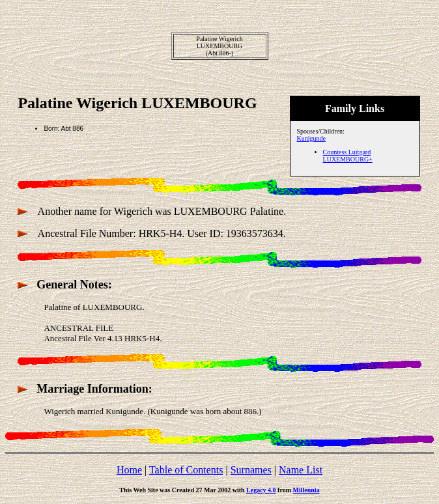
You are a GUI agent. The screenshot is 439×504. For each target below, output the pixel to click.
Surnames (251, 470)
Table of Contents (186, 470)
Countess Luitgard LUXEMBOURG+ (348, 156)
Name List (301, 470)
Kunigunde (311, 138)
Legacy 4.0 (261, 490)
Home (129, 470)
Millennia (306, 490)
